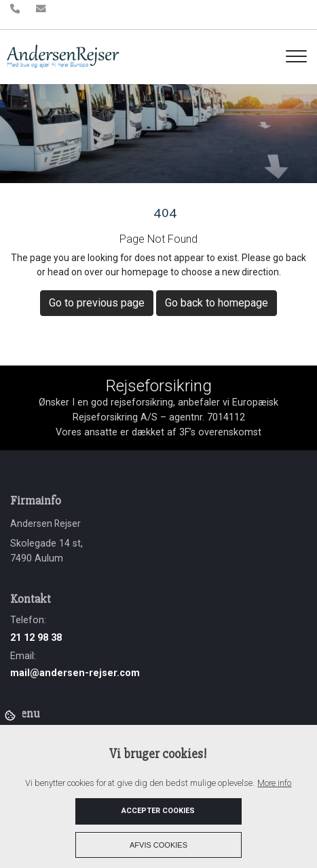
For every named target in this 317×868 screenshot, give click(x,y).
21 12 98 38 (36, 638)
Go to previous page (97, 303)
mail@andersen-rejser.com (75, 673)
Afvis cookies (158, 845)
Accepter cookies (158, 811)
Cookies (11, 715)
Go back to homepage (217, 303)
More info (274, 783)
